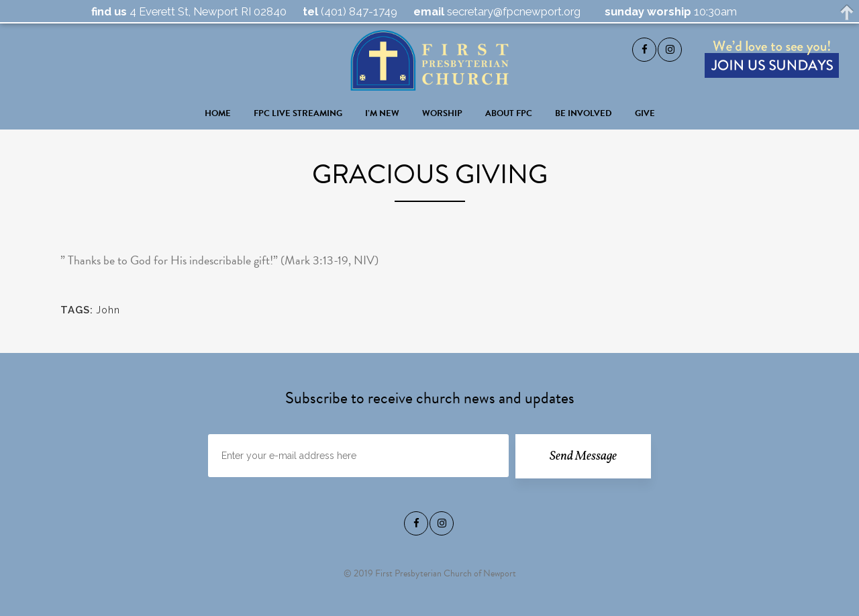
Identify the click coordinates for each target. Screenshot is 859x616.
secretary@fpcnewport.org (512, 11)
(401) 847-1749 (358, 11)
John (108, 310)
